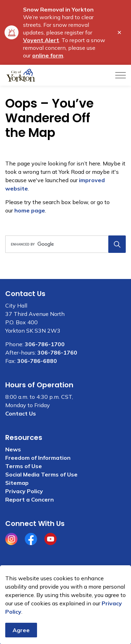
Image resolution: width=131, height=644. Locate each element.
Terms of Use (24, 466)
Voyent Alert (41, 40)
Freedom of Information (38, 458)
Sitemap (17, 483)
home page (30, 210)
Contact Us (21, 413)
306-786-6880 (37, 361)
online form (48, 55)
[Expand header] (121, 75)
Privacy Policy (24, 491)
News (13, 449)
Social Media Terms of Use (41, 474)
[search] (65, 244)
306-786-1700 (45, 344)
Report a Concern (30, 499)
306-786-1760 (57, 352)
